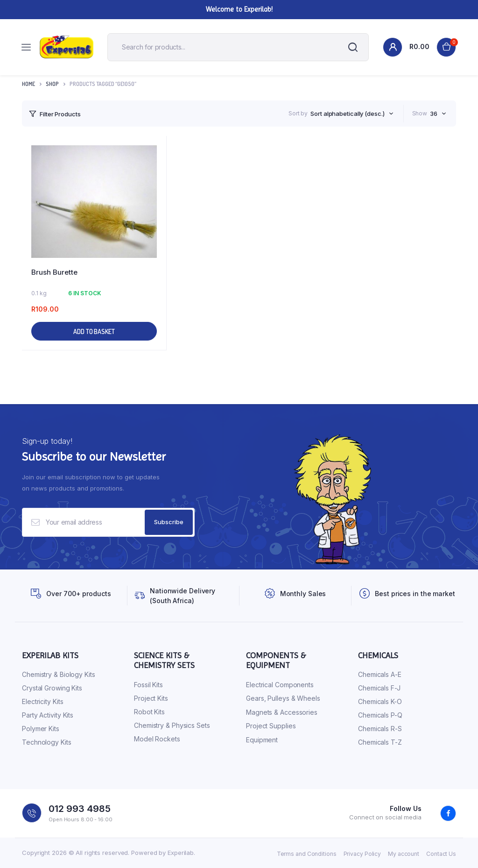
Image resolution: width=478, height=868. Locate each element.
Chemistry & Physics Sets (172, 725)
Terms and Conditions (307, 854)
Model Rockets (157, 739)
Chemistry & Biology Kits (59, 674)
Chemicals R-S (380, 729)
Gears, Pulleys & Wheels (283, 698)
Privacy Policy (362, 854)
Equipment (262, 740)
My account (404, 854)
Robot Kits (149, 712)
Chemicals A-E (380, 674)
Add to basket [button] (94, 331)
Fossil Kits (148, 685)
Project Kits (151, 698)
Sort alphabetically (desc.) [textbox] (347, 114)
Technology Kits (47, 742)
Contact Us (441, 854)
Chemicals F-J (379, 688)
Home (28, 84)
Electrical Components (280, 685)
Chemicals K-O (380, 701)
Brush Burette (54, 272)
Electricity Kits (42, 701)
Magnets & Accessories (282, 712)
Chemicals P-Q (380, 715)
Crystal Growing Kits (52, 688)
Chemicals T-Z (380, 742)
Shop (52, 84)
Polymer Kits (41, 729)
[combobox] (352, 114)
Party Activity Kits (48, 715)
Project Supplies (271, 726)
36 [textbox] (434, 114)
